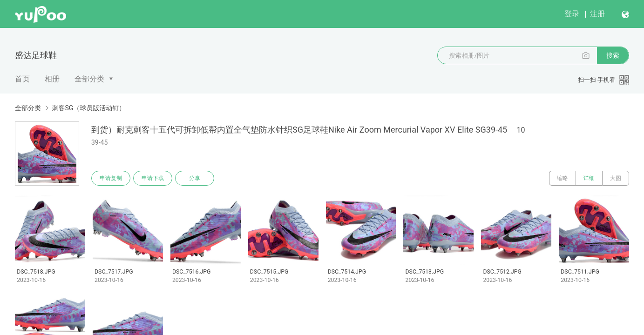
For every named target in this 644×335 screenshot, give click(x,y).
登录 (572, 14)
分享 (195, 178)
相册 (52, 79)
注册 (597, 14)
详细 (589, 178)
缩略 (563, 178)
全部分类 (89, 79)
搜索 (613, 55)
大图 (616, 178)
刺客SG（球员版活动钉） (88, 108)
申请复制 (111, 178)
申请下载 (153, 178)
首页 (22, 79)
